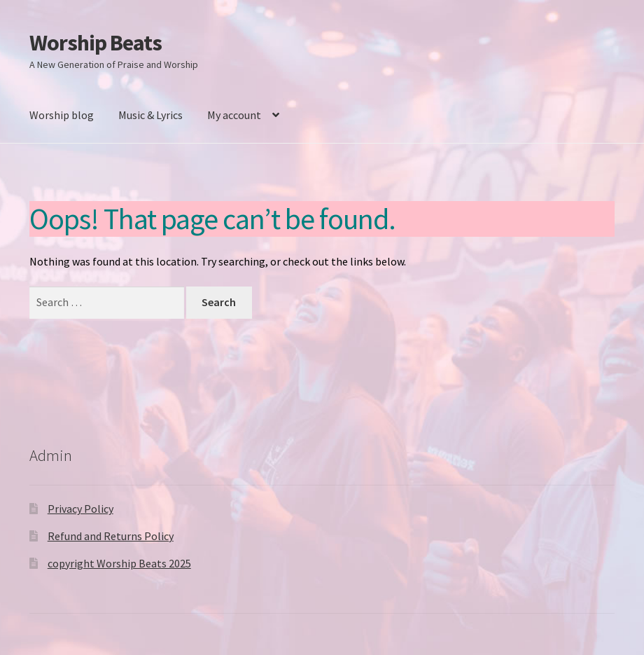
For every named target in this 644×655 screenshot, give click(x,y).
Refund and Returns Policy (111, 536)
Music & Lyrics (150, 115)
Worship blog (62, 115)
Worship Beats (96, 43)
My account (234, 115)
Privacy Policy (80, 509)
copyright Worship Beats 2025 (119, 563)
